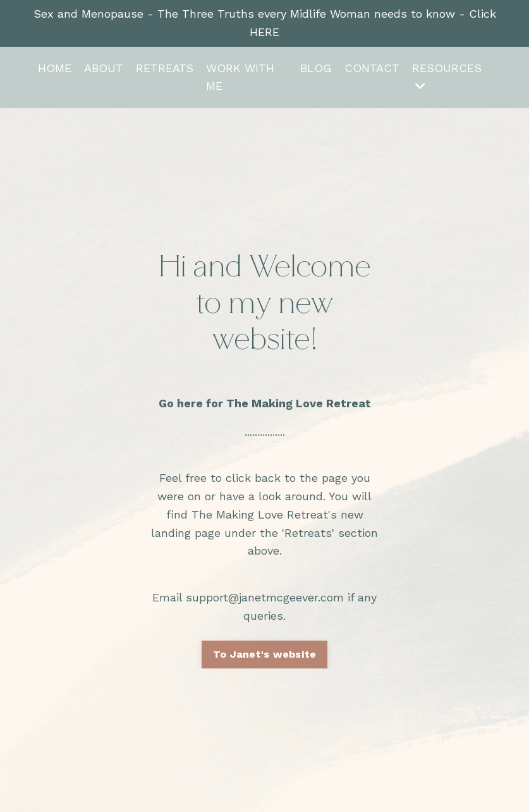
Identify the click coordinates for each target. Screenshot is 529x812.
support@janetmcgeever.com (265, 597)
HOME (55, 68)
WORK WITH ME (240, 77)
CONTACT (372, 68)
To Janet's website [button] (265, 654)
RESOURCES (447, 77)
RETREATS (165, 68)
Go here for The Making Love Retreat (265, 403)
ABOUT (104, 68)
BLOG (316, 68)
